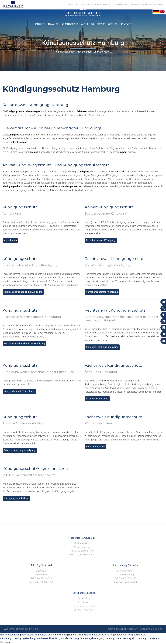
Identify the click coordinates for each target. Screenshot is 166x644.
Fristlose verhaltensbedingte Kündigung (24, 343)
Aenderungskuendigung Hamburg (97, 638)
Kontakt (126, 24)
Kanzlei (40, 24)
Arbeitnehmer (84, 52)
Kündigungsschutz (102, 52)
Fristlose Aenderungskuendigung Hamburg (22, 635)
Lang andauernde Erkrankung (19, 391)
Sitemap (113, 629)
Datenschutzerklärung (151, 629)
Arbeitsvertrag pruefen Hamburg (116, 635)
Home (58, 52)
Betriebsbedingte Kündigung (101, 240)
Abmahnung (10, 240)
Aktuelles (87, 24)
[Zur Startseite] (83, 15)
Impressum (132, 629)
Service (113, 24)
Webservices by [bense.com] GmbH (22, 629)
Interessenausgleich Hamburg (131, 638)
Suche (122, 629)
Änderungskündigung (97, 399)
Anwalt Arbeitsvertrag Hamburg (62, 635)
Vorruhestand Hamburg (48, 638)
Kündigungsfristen (96, 446)
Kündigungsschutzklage (16, 498)
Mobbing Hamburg (89, 635)
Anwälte (53, 24)
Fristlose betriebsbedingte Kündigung (23, 292)
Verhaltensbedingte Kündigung (102, 292)
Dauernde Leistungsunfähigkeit (102, 347)
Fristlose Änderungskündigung (20, 450)
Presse (101, 24)
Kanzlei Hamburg (70, 638)
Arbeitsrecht (70, 24)
